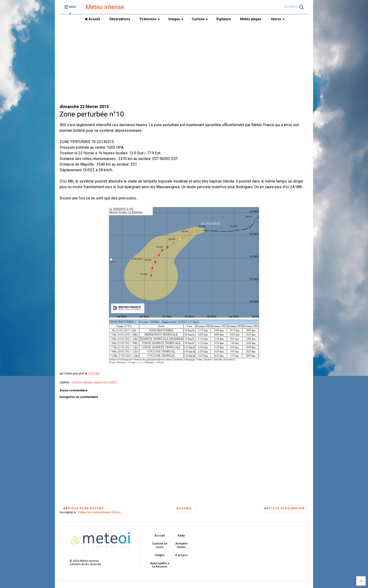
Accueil (92, 19)
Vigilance (223, 19)
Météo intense (105, 7)
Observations (120, 19)
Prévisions (150, 19)
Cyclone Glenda (82, 382)
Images (176, 19)
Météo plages (251, 19)
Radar (181, 536)
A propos (181, 555)
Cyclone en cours (160, 545)
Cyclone (200, 19)
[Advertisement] (184, 64)
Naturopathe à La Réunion (160, 565)
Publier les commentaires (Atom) (99, 512)
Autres (278, 19)
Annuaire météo (181, 545)
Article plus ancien (284, 508)
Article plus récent (84, 508)
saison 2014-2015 (105, 382)
